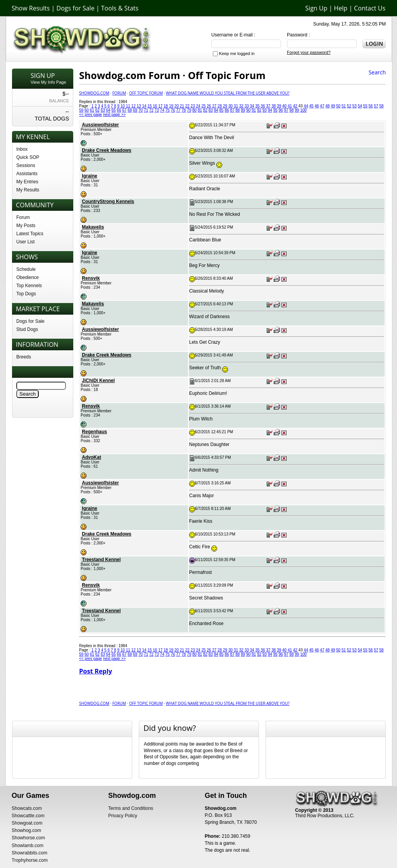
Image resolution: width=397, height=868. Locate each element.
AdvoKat (91, 457)
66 (119, 110)
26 (209, 106)
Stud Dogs (27, 329)
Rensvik (91, 278)
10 (123, 106)
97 (286, 110)
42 (295, 106)
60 (87, 110)
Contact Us (370, 8)
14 (144, 106)
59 (81, 110)
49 (333, 106)
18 (166, 106)
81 (200, 110)
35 (257, 106)
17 (160, 106)
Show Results (31, 8)
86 (227, 110)
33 (247, 106)
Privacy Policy (123, 816)
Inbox (22, 149)
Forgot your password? (309, 52)
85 (222, 110)
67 (124, 110)
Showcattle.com (28, 816)
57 (376, 106)
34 (252, 106)
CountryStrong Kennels (108, 201)
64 (108, 110)
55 (365, 106)
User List (25, 242)
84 (216, 110)
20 (177, 106)
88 (237, 110)
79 (189, 110)
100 (303, 110)
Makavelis (93, 227)
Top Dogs (26, 294)
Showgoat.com (27, 823)
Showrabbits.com (29, 853)
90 (248, 110)
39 (279, 106)
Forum (23, 217)
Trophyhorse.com (30, 860)
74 (162, 110)
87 (232, 110)
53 (355, 106)
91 (254, 110)
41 (290, 106)
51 (344, 106)
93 (265, 110)
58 (381, 106)
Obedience (28, 277)
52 (349, 106)
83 (211, 110)
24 (198, 106)
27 (214, 106)
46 (317, 106)
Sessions (26, 165)
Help (341, 8)
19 (171, 106)
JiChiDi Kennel (98, 381)
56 (370, 106)
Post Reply (96, 671)
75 (168, 110)
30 (230, 106)
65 (113, 110)
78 (184, 110)
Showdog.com (94, 93)
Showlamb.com (28, 846)
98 (291, 110)
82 (205, 110)
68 (130, 110)
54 (360, 106)
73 (157, 110)
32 (241, 106)
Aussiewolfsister (100, 125)
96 (281, 110)
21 (182, 106)
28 (220, 106)
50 (338, 106)
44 (306, 106)
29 (225, 106)
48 (327, 106)
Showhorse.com (28, 838)
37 (268, 106)
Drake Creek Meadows (106, 150)
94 (270, 110)
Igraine (89, 176)
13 (139, 106)
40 (284, 106)
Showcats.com (27, 808)
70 (141, 110)
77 (178, 110)
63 (103, 110)
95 (275, 110)
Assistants (27, 174)
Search (377, 72)
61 (92, 110)
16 (155, 106)
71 (146, 110)
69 (135, 110)
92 (259, 110)
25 (203, 106)
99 (297, 110)
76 (173, 110)
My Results (28, 190)
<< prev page (91, 115)
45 (312, 106)
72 (151, 110)
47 (322, 106)
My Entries (27, 182)
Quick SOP (28, 157)
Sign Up (316, 8)
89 (243, 110)
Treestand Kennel (101, 560)
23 (193, 106)
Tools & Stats (120, 8)
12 (134, 106)
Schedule (26, 269)
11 (128, 106)
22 (187, 106)
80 (194, 110)
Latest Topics (30, 234)
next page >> (114, 115)
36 (263, 106)
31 (236, 106)
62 (98, 110)
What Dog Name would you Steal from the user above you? (228, 93)
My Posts (26, 226)
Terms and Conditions (131, 808)
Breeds (24, 357)
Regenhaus (94, 432)
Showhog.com (26, 830)
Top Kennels (29, 286)
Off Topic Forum (146, 93)
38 (274, 106)
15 (149, 106)
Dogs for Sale (76, 8)
